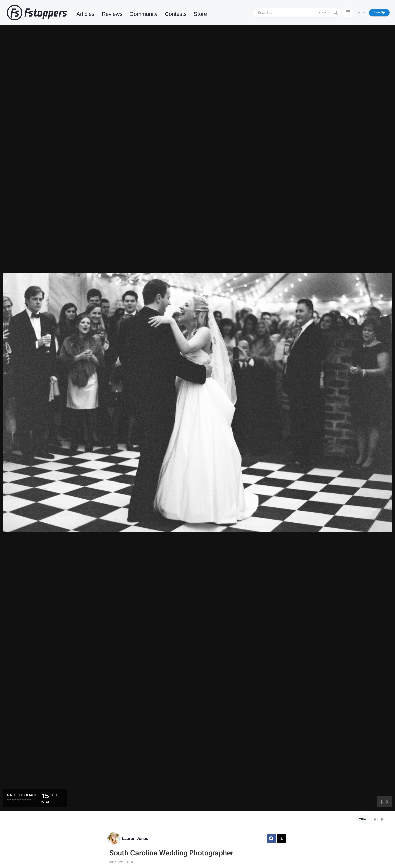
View (363, 819)
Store (200, 14)
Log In (361, 12)
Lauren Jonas (135, 838)
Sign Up (379, 12)
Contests (176, 14)
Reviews (112, 14)
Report (380, 819)
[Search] (286, 12)
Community (144, 14)
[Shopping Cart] (348, 12)
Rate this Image (22, 795)
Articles (85, 14)
